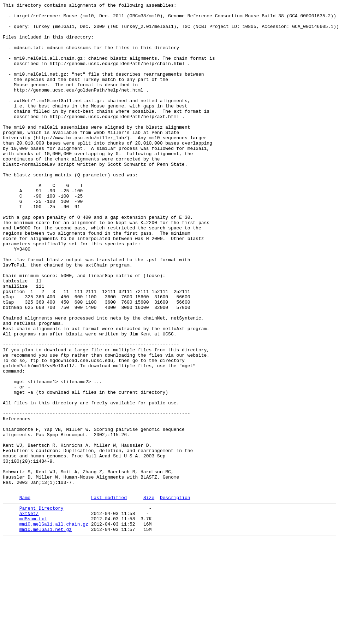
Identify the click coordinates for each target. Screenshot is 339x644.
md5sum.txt (33, 620)
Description (175, 596)
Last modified (109, 596)
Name (25, 596)
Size (149, 596)
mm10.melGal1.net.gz (46, 633)
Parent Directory (41, 608)
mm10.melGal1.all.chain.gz (54, 627)
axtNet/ (29, 614)
